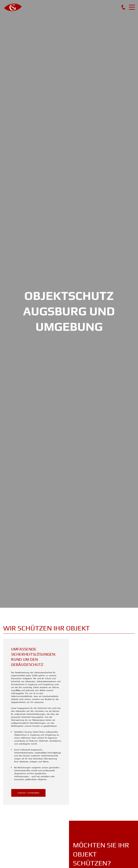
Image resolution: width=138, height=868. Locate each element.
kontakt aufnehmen (28, 793)
